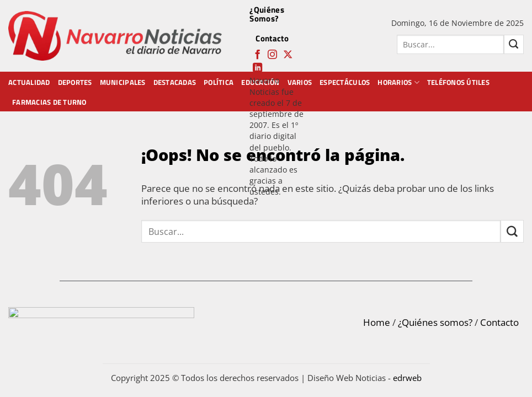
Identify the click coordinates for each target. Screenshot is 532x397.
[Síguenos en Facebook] (257, 55)
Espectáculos (345, 82)
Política (219, 82)
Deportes (75, 82)
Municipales (123, 82)
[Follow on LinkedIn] (257, 68)
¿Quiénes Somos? (267, 14)
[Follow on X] (288, 55)
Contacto (272, 38)
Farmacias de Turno (49, 102)
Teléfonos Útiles (458, 82)
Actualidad (29, 82)
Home (377, 322)
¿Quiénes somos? (435, 322)
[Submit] (514, 44)
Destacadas (175, 82)
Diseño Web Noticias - (365, 378)
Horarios (398, 82)
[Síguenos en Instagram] (272, 55)
